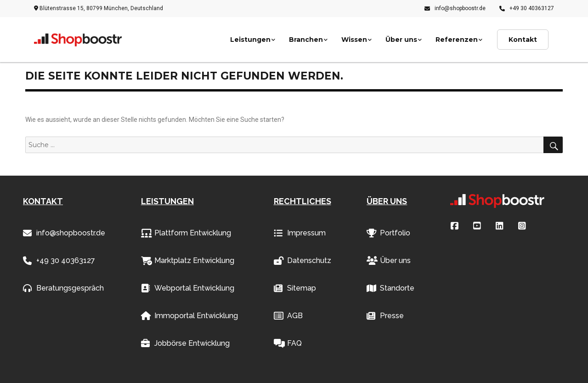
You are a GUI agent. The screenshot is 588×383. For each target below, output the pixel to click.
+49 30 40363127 (527, 8)
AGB (288, 316)
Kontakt (523, 40)
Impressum (300, 233)
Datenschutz (302, 261)
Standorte (390, 288)
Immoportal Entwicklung (189, 316)
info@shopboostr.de (455, 8)
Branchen (306, 40)
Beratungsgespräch (63, 288)
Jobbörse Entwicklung (185, 343)
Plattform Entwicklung (186, 233)
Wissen (354, 40)
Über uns (401, 40)
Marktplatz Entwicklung (188, 261)
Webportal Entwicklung (188, 288)
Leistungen (250, 40)
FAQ (288, 343)
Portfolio (388, 233)
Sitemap (295, 288)
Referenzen (457, 40)
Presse (385, 316)
